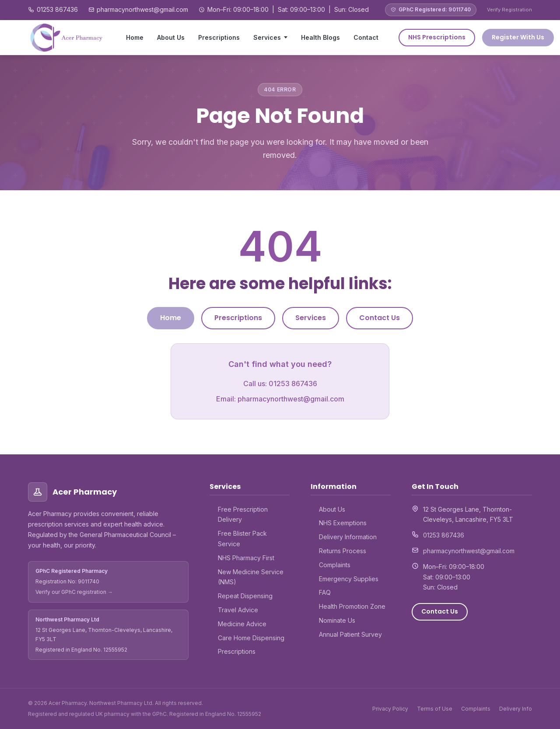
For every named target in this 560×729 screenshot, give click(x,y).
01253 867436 (57, 9)
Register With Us (518, 37)
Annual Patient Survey (350, 634)
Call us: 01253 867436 (280, 384)
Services (267, 37)
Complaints (335, 565)
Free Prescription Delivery (243, 514)
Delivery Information (348, 537)
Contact (366, 37)
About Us (171, 37)
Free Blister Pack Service (242, 539)
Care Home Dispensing (251, 638)
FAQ (325, 592)
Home (135, 37)
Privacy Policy (390, 709)
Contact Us (380, 318)
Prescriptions (219, 37)
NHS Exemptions (343, 523)
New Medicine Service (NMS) (251, 577)
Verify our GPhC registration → (74, 592)
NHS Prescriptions (437, 37)
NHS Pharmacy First (246, 558)
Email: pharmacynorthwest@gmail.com (280, 399)
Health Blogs (320, 37)
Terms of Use (435, 709)
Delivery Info (516, 709)
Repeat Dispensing (245, 596)
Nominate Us (337, 620)
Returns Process (343, 551)
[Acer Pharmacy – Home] (67, 38)
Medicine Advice (242, 624)
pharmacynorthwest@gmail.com (142, 9)
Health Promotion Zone (352, 606)
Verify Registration (509, 10)
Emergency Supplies (349, 579)
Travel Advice (238, 610)
